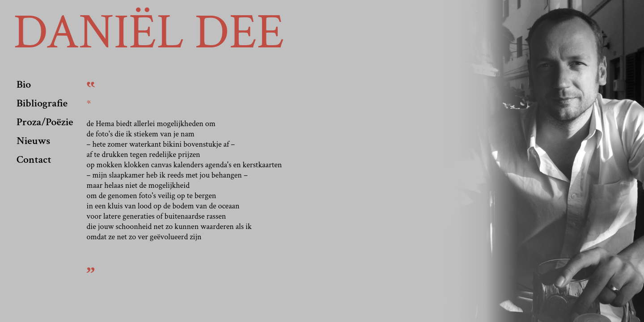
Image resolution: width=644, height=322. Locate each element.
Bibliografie (42, 103)
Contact (34, 159)
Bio (24, 84)
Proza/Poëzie (45, 122)
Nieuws (33, 141)
